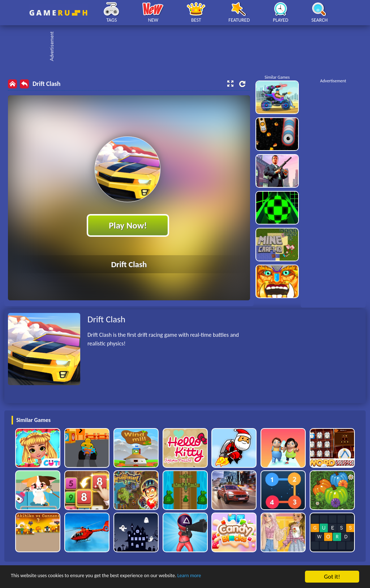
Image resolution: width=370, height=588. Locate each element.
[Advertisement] (189, 47)
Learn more (226, 577)
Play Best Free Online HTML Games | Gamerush (58, 13)
